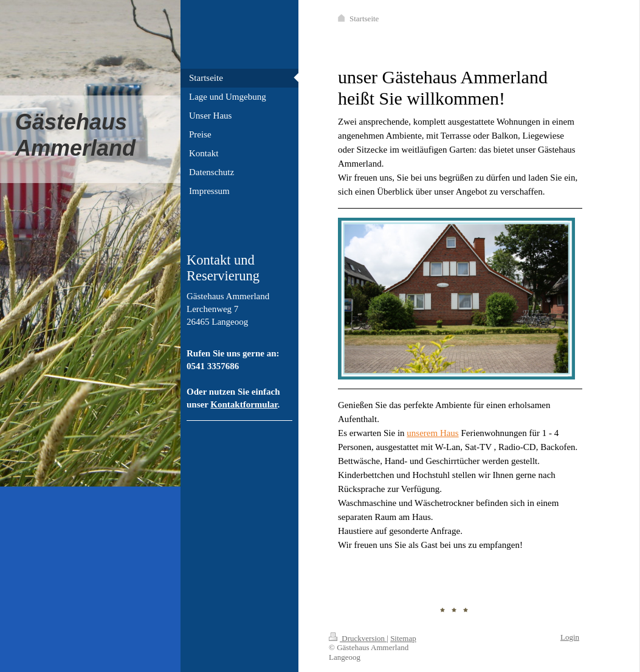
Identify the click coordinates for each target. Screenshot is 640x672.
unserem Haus (432, 433)
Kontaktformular (244, 404)
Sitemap (403, 638)
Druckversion (358, 638)
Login (570, 637)
